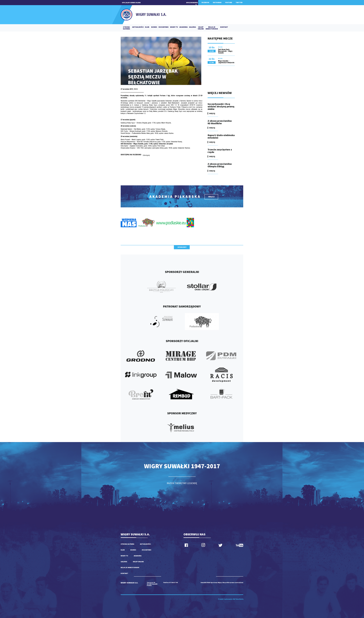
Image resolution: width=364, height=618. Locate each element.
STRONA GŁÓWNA (126, 28)
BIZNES (154, 27)
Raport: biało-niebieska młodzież (221, 136)
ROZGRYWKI (164, 27)
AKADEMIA (183, 27)
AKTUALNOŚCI (138, 27)
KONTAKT (224, 27)
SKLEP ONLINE (201, 28)
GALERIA (192, 27)
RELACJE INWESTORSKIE (212, 28)
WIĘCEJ (212, 113)
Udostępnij (146, 155)
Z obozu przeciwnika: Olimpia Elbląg (220, 165)
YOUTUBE (229, 2)
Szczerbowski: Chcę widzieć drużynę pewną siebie (221, 106)
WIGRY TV (174, 27)
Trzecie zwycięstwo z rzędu (220, 151)
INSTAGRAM (217, 2)
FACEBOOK (205, 2)
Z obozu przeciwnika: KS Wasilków (220, 122)
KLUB (147, 27)
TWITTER (239, 2)
